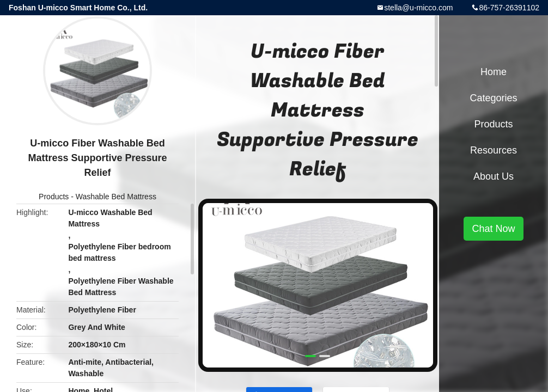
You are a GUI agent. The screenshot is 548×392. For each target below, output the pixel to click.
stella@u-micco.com (418, 8)
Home (494, 72)
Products (54, 197)
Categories (493, 98)
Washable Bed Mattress (116, 197)
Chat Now (493, 229)
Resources (494, 150)
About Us (494, 176)
